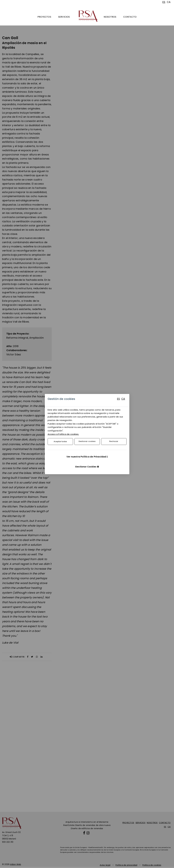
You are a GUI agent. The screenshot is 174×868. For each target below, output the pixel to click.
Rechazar (114, 441)
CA (123, 399)
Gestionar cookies (87, 441)
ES (118, 399)
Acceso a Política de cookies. (63, 434)
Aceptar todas (60, 441)
